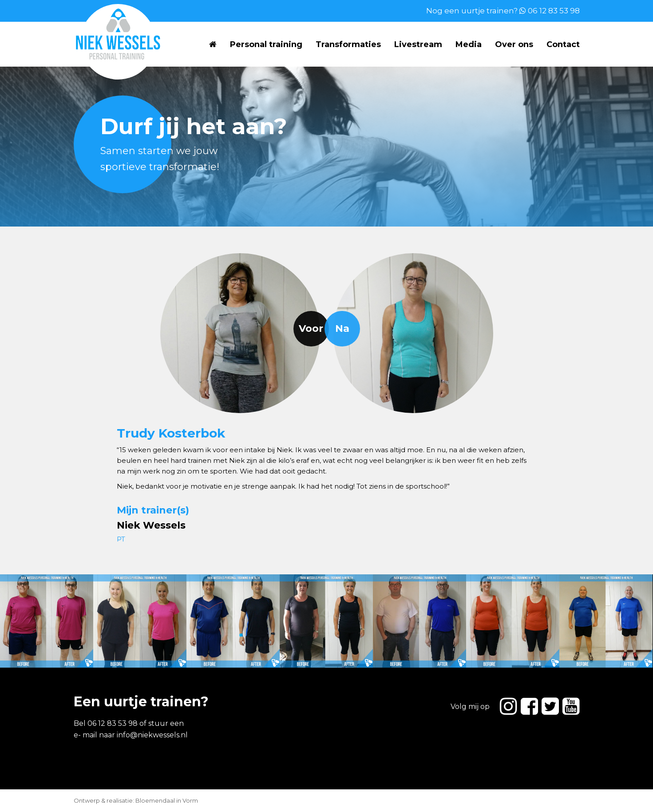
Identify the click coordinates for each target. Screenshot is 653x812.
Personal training (266, 44)
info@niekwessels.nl (152, 735)
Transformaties (348, 44)
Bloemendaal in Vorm (167, 800)
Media (469, 44)
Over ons (514, 44)
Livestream (418, 44)
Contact (563, 44)
